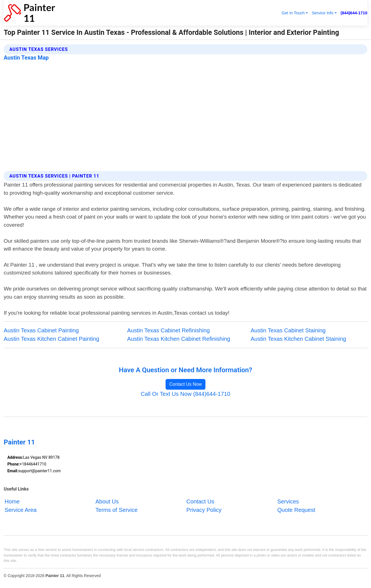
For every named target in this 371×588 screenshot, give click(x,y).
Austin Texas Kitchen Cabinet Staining (298, 339)
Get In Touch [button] (293, 13)
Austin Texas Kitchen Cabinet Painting (51, 339)
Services (288, 501)
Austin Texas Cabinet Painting (41, 330)
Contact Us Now (186, 384)
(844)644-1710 (354, 13)
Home (12, 501)
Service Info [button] (323, 13)
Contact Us (200, 501)
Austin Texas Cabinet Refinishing (168, 330)
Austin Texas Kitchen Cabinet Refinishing (179, 339)
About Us (107, 501)
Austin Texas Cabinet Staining (288, 330)
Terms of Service (116, 510)
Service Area (20, 510)
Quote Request (296, 510)
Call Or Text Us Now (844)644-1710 (186, 394)
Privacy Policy (204, 510)
